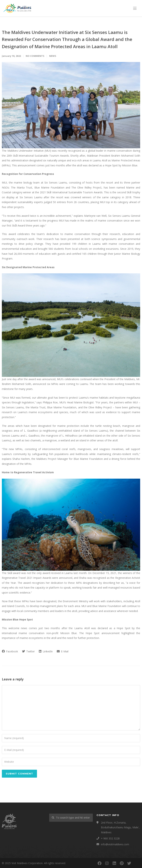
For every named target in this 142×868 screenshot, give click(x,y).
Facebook (10, 651)
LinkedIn (46, 651)
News (53, 56)
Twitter (28, 651)
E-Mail (63, 651)
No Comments (35, 56)
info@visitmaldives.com (115, 844)
